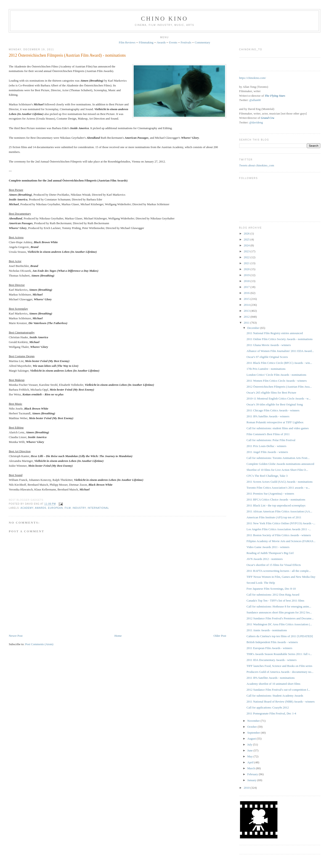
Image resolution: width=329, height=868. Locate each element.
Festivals (186, 42)
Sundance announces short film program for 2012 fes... (279, 612)
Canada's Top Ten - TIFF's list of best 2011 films (275, 600)
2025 (247, 239)
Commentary (202, 42)
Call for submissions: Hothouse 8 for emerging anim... (279, 606)
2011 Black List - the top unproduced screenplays (276, 505)
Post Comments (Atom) (39, 644)
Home (118, 636)
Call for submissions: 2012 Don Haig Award (273, 595)
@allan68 (255, 100)
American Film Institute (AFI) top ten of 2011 (274, 517)
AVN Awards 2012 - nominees (265, 559)
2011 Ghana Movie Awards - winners (269, 345)
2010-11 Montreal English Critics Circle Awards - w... (279, 398)
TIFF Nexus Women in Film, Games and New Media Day (281, 577)
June (250, 750)
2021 (247, 263)
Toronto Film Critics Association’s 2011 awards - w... (278, 488)
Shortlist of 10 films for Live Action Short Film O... (277, 470)
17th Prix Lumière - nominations (266, 369)
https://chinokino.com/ (253, 78)
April (251, 762)
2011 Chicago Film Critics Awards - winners (273, 410)
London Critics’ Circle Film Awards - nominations (276, 375)
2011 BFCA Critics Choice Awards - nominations (276, 499)
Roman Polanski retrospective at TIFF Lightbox (275, 422)
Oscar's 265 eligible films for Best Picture (271, 393)
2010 (247, 788)
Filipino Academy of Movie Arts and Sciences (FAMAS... (281, 541)
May (250, 756)
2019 (247, 275)
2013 (247, 311)
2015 (247, 299)
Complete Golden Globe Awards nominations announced (280, 464)
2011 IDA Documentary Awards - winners (272, 660)
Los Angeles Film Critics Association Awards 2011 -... (279, 529)
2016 (247, 293)
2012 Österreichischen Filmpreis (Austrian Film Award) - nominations (67, 55)
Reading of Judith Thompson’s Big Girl (270, 553)
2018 (247, 281)
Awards (161, 42)
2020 (247, 269)
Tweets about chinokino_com (257, 165)
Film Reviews (127, 42)
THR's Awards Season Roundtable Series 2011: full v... (279, 654)
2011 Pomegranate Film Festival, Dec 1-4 (271, 713)
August (252, 739)
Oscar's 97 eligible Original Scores (267, 357)
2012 (247, 317)
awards (41, 508)
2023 (247, 251)
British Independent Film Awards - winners (272, 642)
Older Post (220, 636)
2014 (247, 305)
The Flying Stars (275, 96)
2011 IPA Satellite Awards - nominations (271, 678)
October (252, 727)
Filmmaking (146, 42)
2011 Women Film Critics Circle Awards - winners (277, 381)
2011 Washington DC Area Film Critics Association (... (279, 624)
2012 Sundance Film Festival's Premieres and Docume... (280, 618)
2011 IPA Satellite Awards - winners (268, 416)
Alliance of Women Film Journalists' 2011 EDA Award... (280, 351)
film (68, 508)
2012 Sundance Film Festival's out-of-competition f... (278, 690)
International (98, 508)
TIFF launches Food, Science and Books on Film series (279, 666)
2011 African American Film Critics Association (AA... (279, 511)
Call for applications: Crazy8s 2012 (268, 707)
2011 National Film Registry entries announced (275, 333)
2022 (247, 257)
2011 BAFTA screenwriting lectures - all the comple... (279, 571)
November (254, 721)
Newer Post (16, 636)
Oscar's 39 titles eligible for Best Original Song (275, 404)
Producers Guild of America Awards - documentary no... (280, 672)
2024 (247, 245)
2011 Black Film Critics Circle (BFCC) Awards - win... (279, 363)
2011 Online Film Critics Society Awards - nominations (280, 339)
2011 (247, 323)
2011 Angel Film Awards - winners (267, 452)
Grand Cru (267, 118)
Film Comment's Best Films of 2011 (268, 434)
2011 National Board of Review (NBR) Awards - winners (281, 702)
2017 (247, 287)
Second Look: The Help (261, 583)
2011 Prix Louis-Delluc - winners (266, 446)
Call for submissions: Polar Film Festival (271, 440)
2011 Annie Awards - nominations (267, 630)
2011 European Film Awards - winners (269, 648)
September (254, 733)
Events (173, 42)
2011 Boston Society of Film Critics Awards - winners (279, 535)
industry (79, 508)
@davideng (256, 122)
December (254, 328)
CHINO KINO (164, 19)
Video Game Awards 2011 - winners (268, 547)
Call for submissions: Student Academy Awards (275, 696)
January (252, 780)
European (55, 508)
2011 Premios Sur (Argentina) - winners (270, 494)
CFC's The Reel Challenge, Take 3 (267, 476)
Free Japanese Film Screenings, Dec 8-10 (271, 589)
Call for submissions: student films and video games (278, 428)
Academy (27, 508)
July (250, 744)
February (253, 774)
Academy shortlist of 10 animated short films (273, 684)
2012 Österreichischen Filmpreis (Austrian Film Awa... (279, 387)
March (251, 768)
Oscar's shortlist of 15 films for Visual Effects (274, 565)
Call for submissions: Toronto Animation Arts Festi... (278, 458)
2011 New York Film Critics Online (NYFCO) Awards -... (281, 523)
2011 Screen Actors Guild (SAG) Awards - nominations (280, 482)
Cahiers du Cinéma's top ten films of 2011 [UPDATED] (280, 636)
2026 (247, 233)
